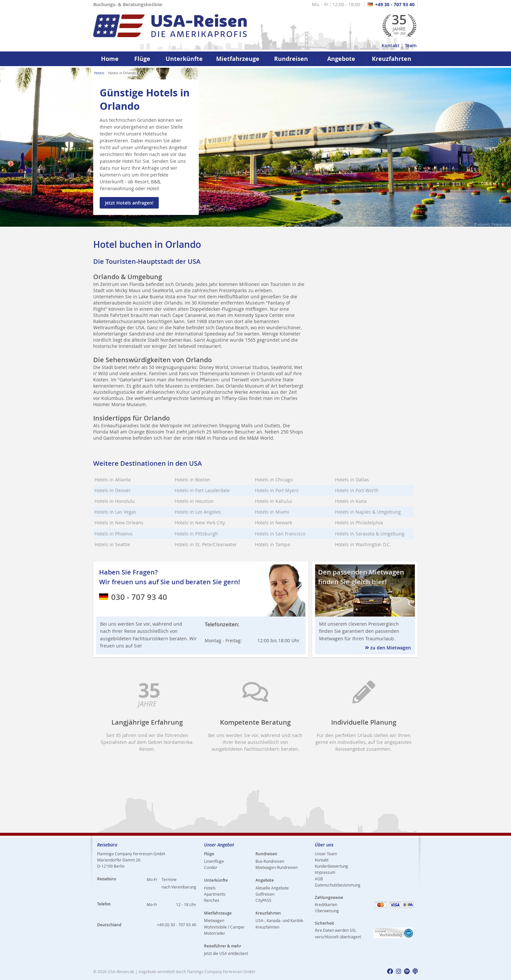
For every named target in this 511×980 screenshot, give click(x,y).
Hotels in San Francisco (280, 534)
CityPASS (263, 900)
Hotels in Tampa (272, 544)
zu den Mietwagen (388, 648)
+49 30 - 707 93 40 (391, 4)
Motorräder (215, 933)
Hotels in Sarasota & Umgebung (370, 534)
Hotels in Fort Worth (357, 490)
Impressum (325, 872)
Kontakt (391, 45)
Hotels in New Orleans (119, 523)
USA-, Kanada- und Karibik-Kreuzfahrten (280, 923)
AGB (319, 879)
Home (110, 59)
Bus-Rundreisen (270, 861)
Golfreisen (265, 894)
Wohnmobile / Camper (224, 927)
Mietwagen (214, 920)
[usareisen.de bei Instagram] (399, 972)
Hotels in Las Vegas (115, 512)
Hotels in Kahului (274, 501)
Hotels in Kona (351, 501)
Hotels (99, 73)
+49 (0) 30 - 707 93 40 (176, 925)
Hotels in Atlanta (113, 480)
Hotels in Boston (192, 480)
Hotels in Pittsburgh (196, 534)
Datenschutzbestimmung (338, 885)
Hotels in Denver (113, 490)
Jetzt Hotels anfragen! (129, 203)
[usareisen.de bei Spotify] (407, 972)
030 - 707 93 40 (133, 597)
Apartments (215, 894)
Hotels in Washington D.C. (363, 544)
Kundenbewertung (331, 866)
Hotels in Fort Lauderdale (202, 490)
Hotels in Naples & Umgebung (368, 512)
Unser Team (326, 854)
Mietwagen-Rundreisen (277, 867)
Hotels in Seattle (112, 544)
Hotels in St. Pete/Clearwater (206, 544)
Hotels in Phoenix (113, 534)
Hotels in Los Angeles (198, 512)
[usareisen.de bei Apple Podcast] (415, 972)
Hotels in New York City (200, 523)
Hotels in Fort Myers (277, 490)
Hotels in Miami (272, 512)
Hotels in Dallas (352, 480)
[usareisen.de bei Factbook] (390, 972)
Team (411, 45)
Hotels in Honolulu (115, 501)
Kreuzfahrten (392, 59)
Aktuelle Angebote (272, 888)
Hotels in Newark (273, 523)
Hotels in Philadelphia (359, 523)
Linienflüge (214, 861)
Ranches (212, 900)
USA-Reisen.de (121, 972)
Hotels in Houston (194, 501)
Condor (211, 867)
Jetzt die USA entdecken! (226, 953)
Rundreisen (291, 59)
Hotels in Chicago (274, 480)
